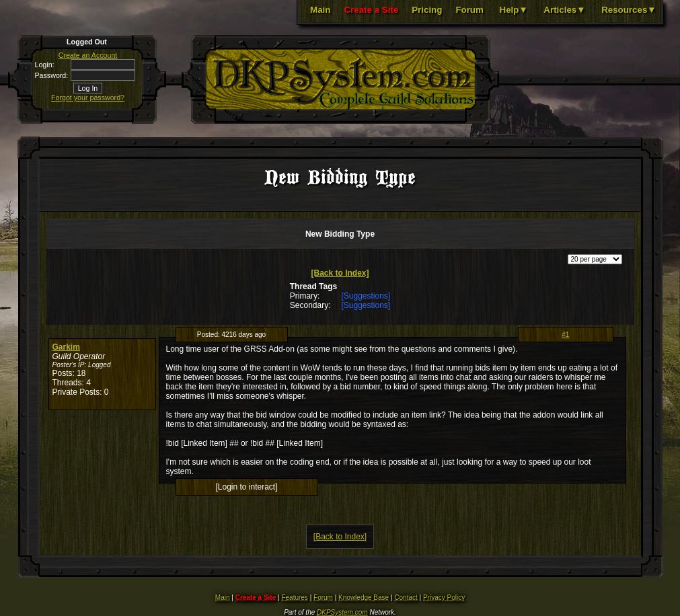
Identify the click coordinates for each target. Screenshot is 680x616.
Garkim (66, 347)
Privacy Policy (444, 598)
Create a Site (371, 10)
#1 (565, 335)
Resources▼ (629, 10)
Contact (406, 598)
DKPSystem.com (342, 612)
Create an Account (88, 55)
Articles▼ (564, 10)
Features (294, 598)
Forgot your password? (88, 98)
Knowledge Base (364, 598)
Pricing (427, 10)
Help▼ (514, 10)
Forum (469, 10)
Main (320, 10)
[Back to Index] (340, 273)
